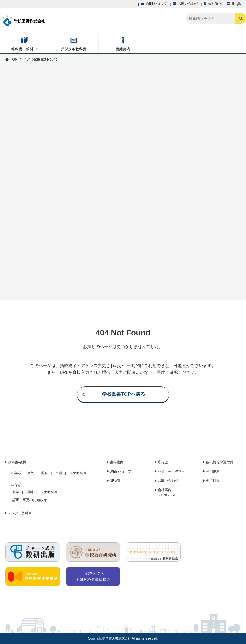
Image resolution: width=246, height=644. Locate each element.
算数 (31, 473)
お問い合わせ (168, 481)
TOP (11, 59)
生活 (59, 473)
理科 (45, 473)
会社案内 (165, 490)
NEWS (115, 481)
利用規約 (213, 471)
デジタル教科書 (20, 513)
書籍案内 (117, 462)
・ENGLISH (167, 495)
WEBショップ (121, 471)
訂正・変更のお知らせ (29, 500)
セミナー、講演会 (171, 471)
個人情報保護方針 (220, 462)
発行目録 (213, 481)
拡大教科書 (78, 473)
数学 (16, 492)
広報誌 (163, 462)
